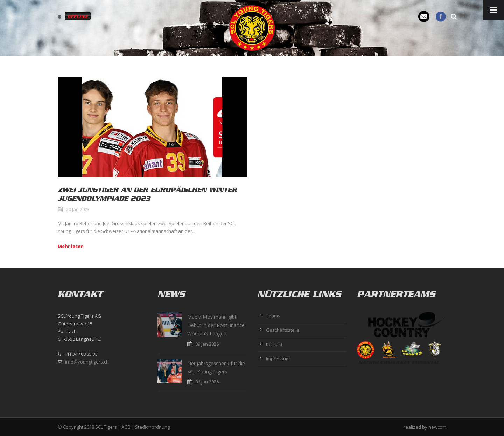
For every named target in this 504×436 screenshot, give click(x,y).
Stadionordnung (152, 427)
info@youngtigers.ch (87, 362)
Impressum (278, 359)
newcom (437, 427)
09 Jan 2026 (207, 344)
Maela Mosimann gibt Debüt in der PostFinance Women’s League (216, 325)
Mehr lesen (71, 246)
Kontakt (274, 344)
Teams (273, 316)
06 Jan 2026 (207, 382)
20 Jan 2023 (78, 209)
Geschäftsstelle (283, 330)
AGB (126, 427)
